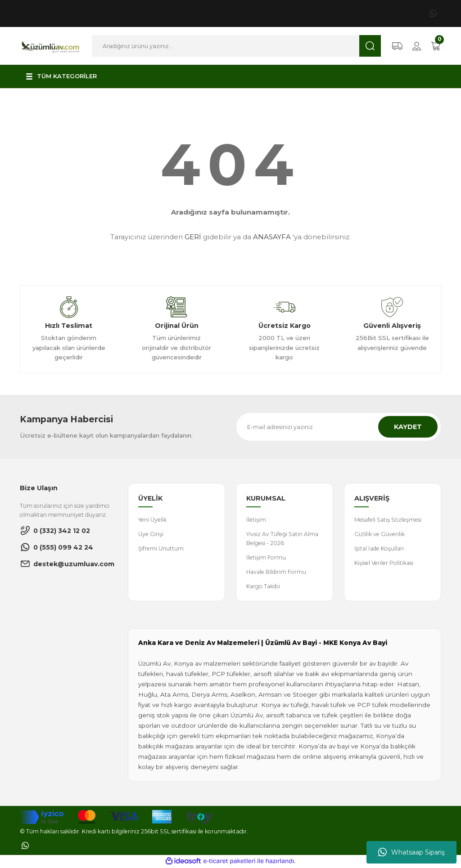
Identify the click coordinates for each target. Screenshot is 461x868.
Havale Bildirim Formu (277, 572)
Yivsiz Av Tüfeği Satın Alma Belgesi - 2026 (283, 539)
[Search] (236, 46)
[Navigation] (61, 76)
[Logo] (50, 45)
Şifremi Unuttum (161, 548)
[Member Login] (417, 46)
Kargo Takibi (264, 587)
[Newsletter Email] (339, 427)
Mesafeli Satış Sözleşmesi (388, 520)
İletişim (256, 520)
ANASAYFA (272, 237)
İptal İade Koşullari (380, 548)
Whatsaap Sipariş (411, 852)
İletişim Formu (266, 558)
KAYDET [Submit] (408, 427)
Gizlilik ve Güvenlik (380, 534)
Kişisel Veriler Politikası (384, 563)
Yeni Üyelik (152, 520)
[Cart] (436, 46)
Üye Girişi (151, 534)
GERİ (193, 237)
